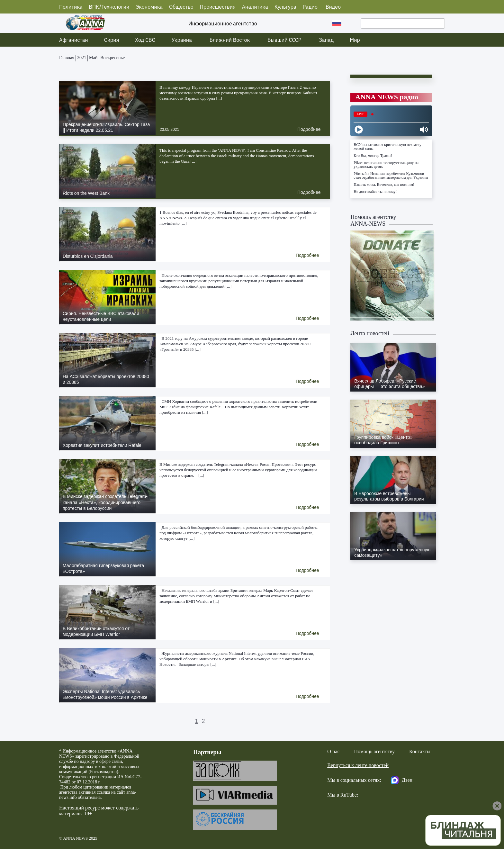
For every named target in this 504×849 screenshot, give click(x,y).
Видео (333, 7)
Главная (67, 58)
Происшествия (218, 7)
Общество (181, 7)
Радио (310, 7)
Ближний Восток (230, 40)
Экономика (149, 7)
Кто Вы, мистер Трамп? (373, 156)
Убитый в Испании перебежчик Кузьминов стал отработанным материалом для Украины (391, 176)
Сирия (112, 40)
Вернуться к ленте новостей (358, 765)
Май (93, 58)
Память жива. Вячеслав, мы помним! (384, 185)
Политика (71, 7)
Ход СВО (145, 40)
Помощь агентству (374, 751)
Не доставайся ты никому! (375, 192)
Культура (285, 7)
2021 (82, 58)
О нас (333, 751)
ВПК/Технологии (109, 7)
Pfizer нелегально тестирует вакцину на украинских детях (386, 165)
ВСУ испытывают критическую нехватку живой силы (387, 147)
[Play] (359, 130)
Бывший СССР (284, 40)
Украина (182, 40)
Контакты (420, 751)
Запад (327, 40)
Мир (355, 40)
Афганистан (74, 40)
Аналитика (255, 7)
